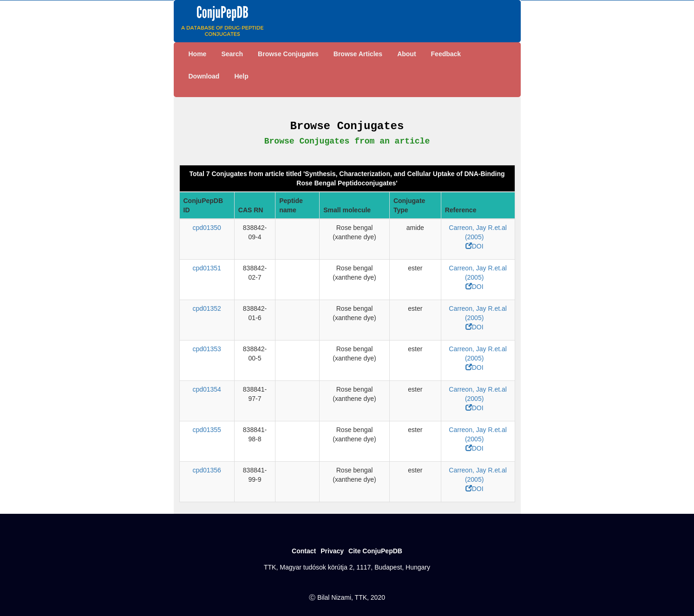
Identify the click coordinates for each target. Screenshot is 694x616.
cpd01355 (207, 430)
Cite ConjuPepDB (375, 551)
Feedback (446, 54)
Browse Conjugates (288, 54)
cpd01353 (207, 349)
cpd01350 (207, 228)
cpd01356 (207, 470)
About (406, 54)
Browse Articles (358, 54)
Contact (304, 551)
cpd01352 (207, 308)
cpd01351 (207, 268)
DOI (475, 246)
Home (198, 54)
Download (204, 76)
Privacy (332, 551)
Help (241, 76)
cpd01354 (207, 389)
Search (232, 54)
